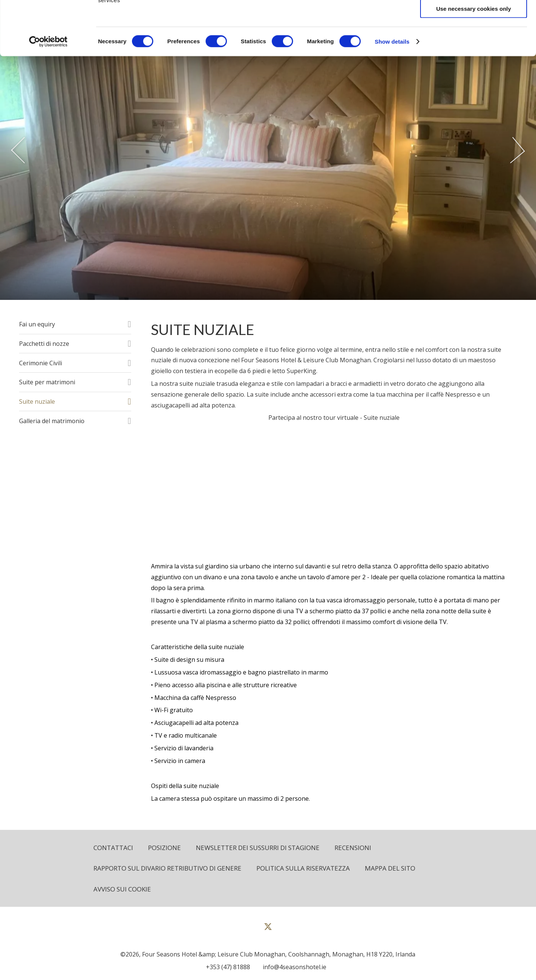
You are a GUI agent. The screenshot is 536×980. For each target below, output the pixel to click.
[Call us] (226, 967)
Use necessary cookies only (474, 63)
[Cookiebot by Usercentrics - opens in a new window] (48, 96)
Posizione (164, 848)
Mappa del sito (390, 868)
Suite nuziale (37, 401)
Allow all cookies (474, 18)
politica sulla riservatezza (303, 868)
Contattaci (113, 848)
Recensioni (353, 848)
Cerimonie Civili (41, 363)
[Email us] (293, 967)
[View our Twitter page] (268, 930)
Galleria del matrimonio (52, 421)
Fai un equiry (37, 324)
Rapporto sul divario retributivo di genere (167, 868)
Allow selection (473, 41)
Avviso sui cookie (122, 889)
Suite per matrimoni (47, 382)
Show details (392, 95)
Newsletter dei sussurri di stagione (258, 848)
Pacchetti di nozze (44, 344)
